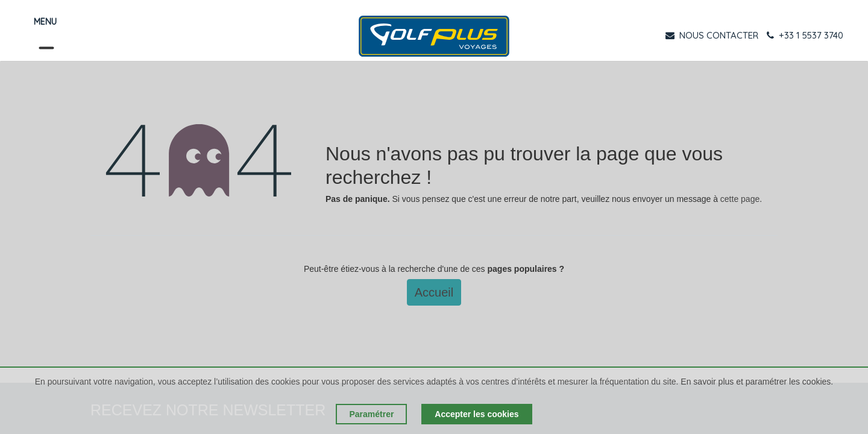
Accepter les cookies (476, 414)
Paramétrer (371, 414)
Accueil (434, 292)
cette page (740, 199)
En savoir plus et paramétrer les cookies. (757, 382)
